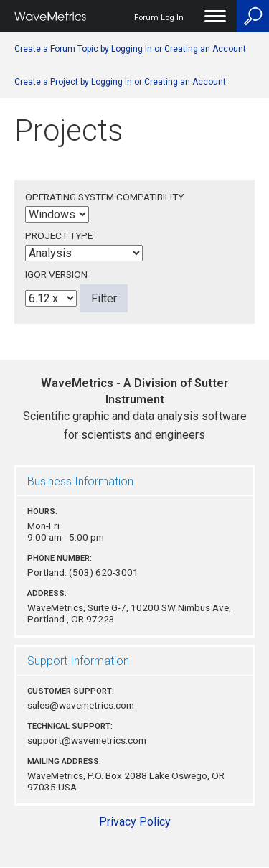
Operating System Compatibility (104, 197)
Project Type (59, 235)
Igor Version (56, 274)
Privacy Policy (135, 822)
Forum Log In (159, 18)
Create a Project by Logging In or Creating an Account (120, 82)
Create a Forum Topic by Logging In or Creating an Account (130, 49)
